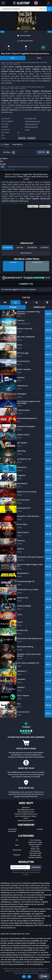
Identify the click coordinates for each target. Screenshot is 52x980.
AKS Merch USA (35, 855)
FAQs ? (26, 818)
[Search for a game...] (26, 9)
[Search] (49, 9)
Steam (27, 130)
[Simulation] (32, 139)
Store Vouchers (35, 840)
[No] (49, 973)
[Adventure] (22, 139)
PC (17, 840)
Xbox (17, 845)
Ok (24, 977)
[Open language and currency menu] (37, 3)
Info (13, 58)
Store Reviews (35, 851)
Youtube (40, 829)
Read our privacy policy (30, 973)
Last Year (20, 247)
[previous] (2, 32)
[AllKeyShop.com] (21, 3)
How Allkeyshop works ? (26, 810)
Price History (16, 144)
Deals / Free (35, 849)
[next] (50, 32)
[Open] (3, 3)
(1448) (35, 278)
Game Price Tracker (35, 842)
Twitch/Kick (12, 829)
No (29, 977)
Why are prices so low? (26, 812)
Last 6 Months (32, 247)
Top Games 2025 (35, 853)
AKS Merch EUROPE (35, 858)
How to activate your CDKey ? (26, 816)
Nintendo (17, 855)
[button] (49, 3)
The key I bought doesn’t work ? (26, 814)
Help (44, 976)
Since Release (8, 247)
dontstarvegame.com (33, 121)
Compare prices (9, 170)
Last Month (45, 247)
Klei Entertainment (31, 124)
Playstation (17, 850)
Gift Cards (35, 847)
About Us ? (26, 807)
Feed (39, 58)
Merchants (12, 831)
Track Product (26, 253)
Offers (5, 144)
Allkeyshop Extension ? (26, 821)
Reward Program (35, 844)
